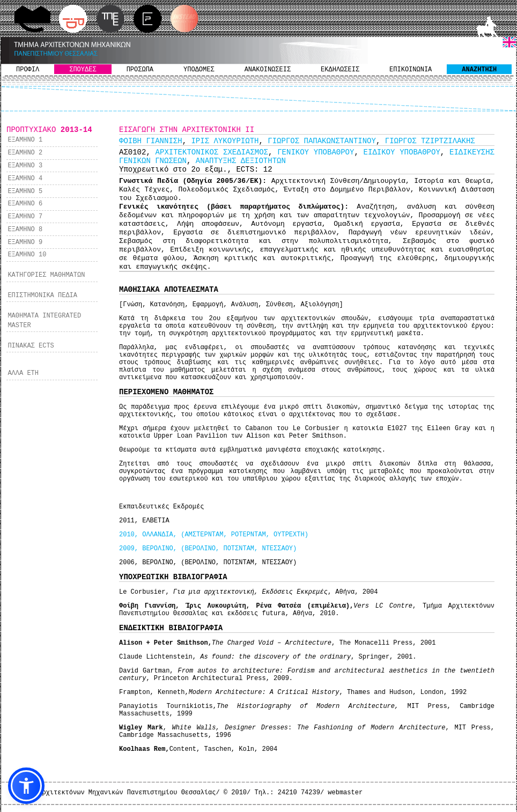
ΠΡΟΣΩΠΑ (140, 70)
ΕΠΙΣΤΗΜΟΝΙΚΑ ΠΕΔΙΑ (42, 296)
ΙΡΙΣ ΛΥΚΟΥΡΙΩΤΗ (225, 141)
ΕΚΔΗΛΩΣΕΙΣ (340, 70)
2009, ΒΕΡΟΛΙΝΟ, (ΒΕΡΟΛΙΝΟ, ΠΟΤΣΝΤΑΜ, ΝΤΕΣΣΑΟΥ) (208, 549)
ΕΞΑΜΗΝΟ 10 (27, 255)
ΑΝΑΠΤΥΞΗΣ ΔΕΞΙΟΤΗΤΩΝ (241, 161)
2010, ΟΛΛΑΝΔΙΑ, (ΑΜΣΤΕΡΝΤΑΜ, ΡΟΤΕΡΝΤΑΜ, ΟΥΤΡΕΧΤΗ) (214, 535)
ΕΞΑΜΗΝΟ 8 (25, 230)
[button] (26, 786)
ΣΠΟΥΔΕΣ (83, 70)
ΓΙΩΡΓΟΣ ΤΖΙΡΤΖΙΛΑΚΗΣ (430, 141)
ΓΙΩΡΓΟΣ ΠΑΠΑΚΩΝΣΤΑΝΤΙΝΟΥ (322, 141)
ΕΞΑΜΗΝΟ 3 (25, 166)
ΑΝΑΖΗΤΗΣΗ (479, 70)
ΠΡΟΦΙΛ (28, 70)
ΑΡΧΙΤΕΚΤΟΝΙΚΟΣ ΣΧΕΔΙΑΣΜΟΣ (212, 152)
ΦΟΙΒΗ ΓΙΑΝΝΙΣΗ (151, 141)
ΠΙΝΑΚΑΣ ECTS (31, 346)
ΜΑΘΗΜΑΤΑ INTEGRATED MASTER (44, 321)
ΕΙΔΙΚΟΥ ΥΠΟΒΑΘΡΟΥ (402, 152)
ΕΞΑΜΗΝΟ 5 (25, 191)
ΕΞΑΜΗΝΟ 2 (25, 153)
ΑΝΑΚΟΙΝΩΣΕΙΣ (268, 70)
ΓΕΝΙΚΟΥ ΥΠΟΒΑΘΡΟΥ (316, 152)
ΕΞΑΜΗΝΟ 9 (25, 242)
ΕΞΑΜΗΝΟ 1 (25, 140)
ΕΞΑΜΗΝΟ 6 (25, 204)
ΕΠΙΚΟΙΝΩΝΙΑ (411, 70)
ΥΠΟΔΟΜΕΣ (199, 70)
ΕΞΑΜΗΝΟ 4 (25, 179)
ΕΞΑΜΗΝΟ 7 (25, 217)
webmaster (345, 793)
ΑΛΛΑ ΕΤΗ (23, 373)
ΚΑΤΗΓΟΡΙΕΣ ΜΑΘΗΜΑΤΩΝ (46, 275)
